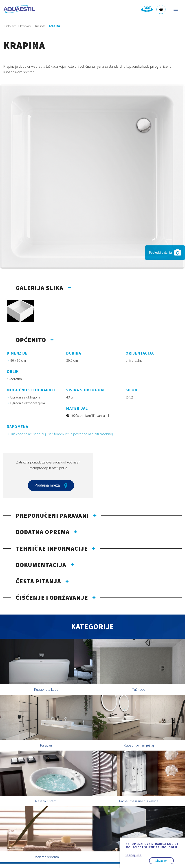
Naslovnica (10, 26)
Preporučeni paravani (52, 515)
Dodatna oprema (43, 532)
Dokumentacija (41, 565)
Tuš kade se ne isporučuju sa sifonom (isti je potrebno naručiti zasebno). (62, 434)
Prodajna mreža (51, 485)
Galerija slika (40, 288)
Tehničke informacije (52, 548)
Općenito (31, 340)
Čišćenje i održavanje (52, 597)
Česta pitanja (38, 581)
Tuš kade (40, 26)
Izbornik (175, 9)
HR (161, 10)
